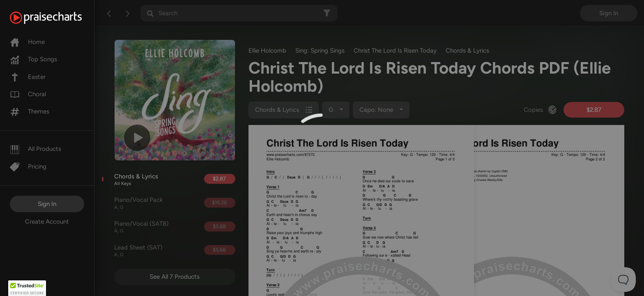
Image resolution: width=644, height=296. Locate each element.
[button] (27, 288)
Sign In (47, 204)
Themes (30, 111)
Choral (28, 94)
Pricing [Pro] (28, 166)
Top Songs (33, 59)
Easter (28, 77)
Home (27, 42)
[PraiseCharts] (56, 18)
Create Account (47, 222)
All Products (36, 149)
